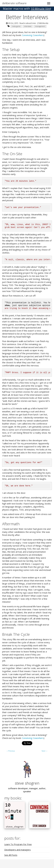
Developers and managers (17, 850)
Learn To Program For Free (18, 844)
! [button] (27, 9)
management (40, 26)
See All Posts (11, 855)
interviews (28, 26)
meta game (16, 26)
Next (45, 751)
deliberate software (14, 3)
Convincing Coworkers (33, 35)
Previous (11, 751)
